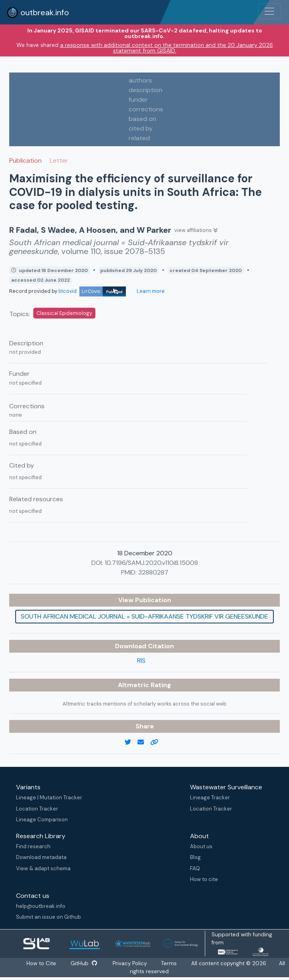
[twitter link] (131, 742)
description (146, 90)
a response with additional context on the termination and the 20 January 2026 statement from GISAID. (167, 48)
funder (138, 100)
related (139, 138)
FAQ (195, 868)
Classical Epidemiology (64, 313)
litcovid (92, 291)
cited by (141, 128)
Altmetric (134, 685)
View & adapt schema (43, 868)
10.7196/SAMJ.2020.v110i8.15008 (151, 563)
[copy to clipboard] (158, 742)
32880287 (153, 572)
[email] (144, 742)
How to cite (204, 879)
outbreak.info (38, 12)
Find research (33, 846)
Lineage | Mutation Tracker (49, 798)
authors (140, 80)
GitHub (83, 963)
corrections (146, 109)
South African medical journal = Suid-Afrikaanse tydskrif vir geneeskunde (144, 616)
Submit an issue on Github (49, 917)
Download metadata (41, 857)
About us (201, 846)
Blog (195, 857)
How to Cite (41, 963)
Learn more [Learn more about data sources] (150, 291)
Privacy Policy (130, 963)
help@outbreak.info (41, 906)
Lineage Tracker (210, 798)
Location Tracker (37, 809)
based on (142, 119)
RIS (141, 660)
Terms (170, 963)
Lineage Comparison (42, 820)
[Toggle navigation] (269, 11)
